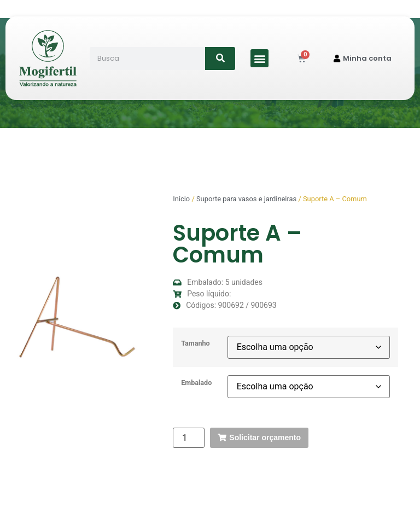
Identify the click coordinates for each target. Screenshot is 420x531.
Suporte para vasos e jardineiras (246, 199)
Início (181, 199)
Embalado (196, 383)
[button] (259, 58)
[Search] (220, 59)
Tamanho (196, 344)
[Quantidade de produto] (189, 438)
